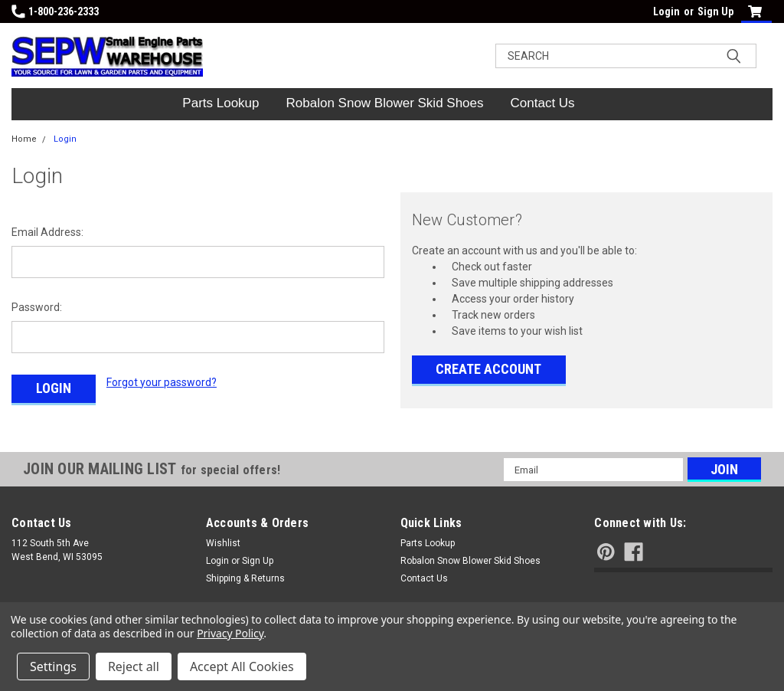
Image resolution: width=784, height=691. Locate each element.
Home (24, 139)
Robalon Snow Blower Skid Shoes (385, 103)
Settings (53, 666)
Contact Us (543, 103)
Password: (37, 307)
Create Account (488, 369)
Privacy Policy (230, 633)
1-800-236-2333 (55, 11)
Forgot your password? (162, 382)
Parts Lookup (220, 103)
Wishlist (223, 543)
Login (666, 11)
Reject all (134, 666)
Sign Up (715, 11)
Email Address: (47, 232)
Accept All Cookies (242, 666)
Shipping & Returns (245, 578)
